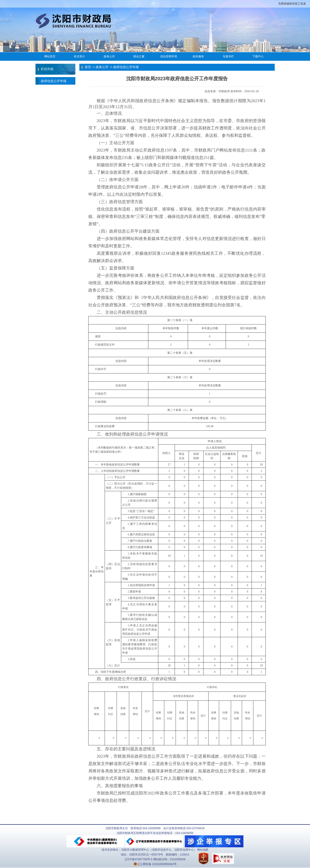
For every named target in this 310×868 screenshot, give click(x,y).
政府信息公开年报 (51, 81)
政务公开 (102, 67)
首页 (88, 67)
